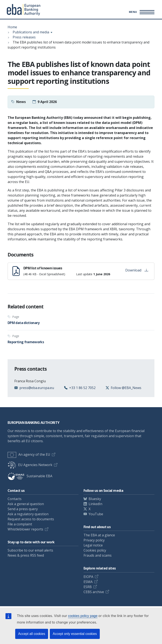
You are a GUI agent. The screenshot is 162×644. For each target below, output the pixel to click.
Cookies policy (95, 550)
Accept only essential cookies (75, 634)
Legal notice (93, 545)
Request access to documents (31, 519)
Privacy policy (94, 540)
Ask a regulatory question (28, 514)
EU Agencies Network (30, 465)
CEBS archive (94, 592)
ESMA (88, 582)
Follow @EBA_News (126, 388)
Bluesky (95, 499)
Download (137, 270)
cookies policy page (83, 616)
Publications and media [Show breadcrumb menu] (31, 32)
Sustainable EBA (30, 476)
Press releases (24, 37)
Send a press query (23, 509)
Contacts (15, 499)
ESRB (88, 587)
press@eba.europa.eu (37, 388)
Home (12, 27)
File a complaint (20, 524)
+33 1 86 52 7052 (82, 388)
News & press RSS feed (26, 555)
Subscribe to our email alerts (30, 550)
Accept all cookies (32, 634)
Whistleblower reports (25, 529)
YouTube (96, 514)
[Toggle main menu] (141, 12)
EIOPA (88, 577)
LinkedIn (95, 504)
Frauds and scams (98, 555)
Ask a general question (26, 504)
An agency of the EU (29, 454)
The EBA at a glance (99, 535)
